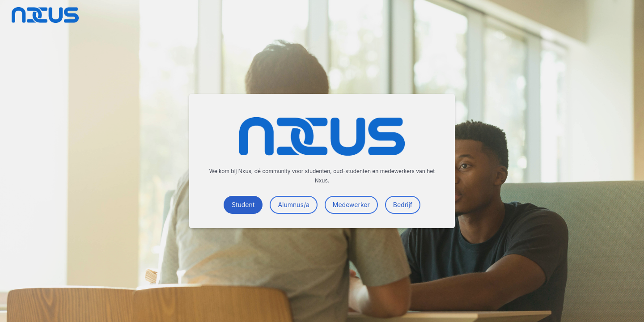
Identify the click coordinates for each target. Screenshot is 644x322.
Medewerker (351, 205)
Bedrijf (403, 205)
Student (243, 205)
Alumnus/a (293, 205)
